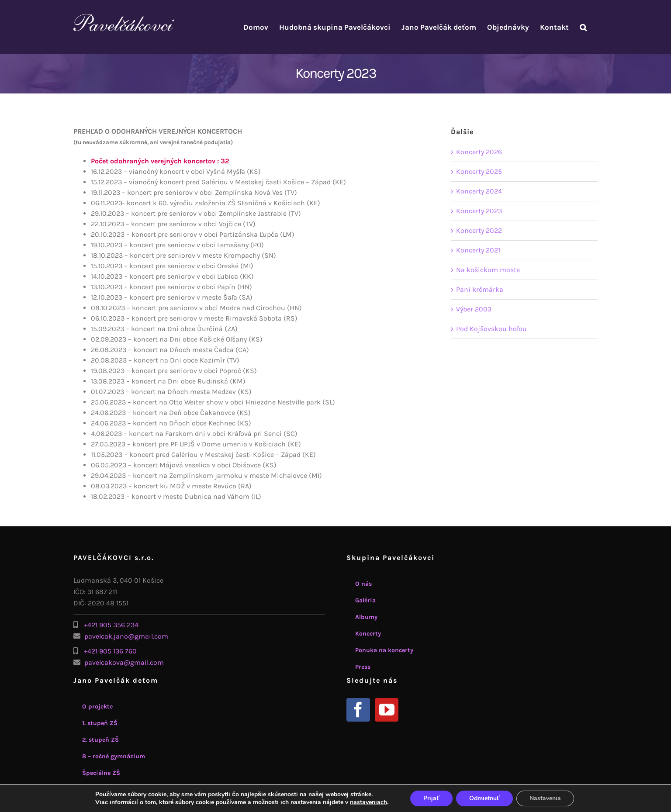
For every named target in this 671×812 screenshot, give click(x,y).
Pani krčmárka (480, 289)
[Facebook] (358, 710)
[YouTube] (387, 710)
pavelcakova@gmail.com (124, 662)
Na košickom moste (488, 270)
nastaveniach (368, 802)
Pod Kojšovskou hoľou (491, 329)
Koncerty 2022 (479, 230)
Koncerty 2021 (478, 250)
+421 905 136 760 (110, 651)
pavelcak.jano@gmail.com (126, 636)
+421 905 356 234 (111, 625)
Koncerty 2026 (479, 152)
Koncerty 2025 (479, 171)
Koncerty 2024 (479, 191)
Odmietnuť (484, 798)
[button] (583, 27)
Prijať (431, 798)
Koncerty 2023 (479, 211)
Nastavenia (545, 798)
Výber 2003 (474, 309)
